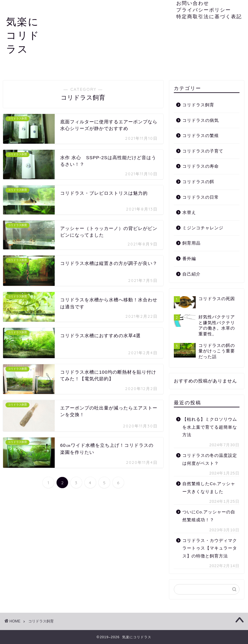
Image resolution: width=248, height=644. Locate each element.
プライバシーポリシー (204, 10)
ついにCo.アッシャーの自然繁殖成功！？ (209, 516)
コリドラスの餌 (198, 182)
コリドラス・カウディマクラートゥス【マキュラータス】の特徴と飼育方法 (210, 548)
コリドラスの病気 (201, 120)
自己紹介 (191, 274)
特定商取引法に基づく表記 (209, 16)
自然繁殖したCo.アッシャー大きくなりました (209, 488)
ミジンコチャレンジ (203, 228)
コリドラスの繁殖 (201, 136)
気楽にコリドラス (23, 35)
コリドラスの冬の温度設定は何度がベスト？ (210, 459)
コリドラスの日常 (201, 197)
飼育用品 (191, 243)
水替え (189, 212)
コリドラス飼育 (198, 105)
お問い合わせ (193, 3)
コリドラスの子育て (203, 151)
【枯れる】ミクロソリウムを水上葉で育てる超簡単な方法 (210, 427)
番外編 (189, 259)
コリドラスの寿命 (201, 166)
